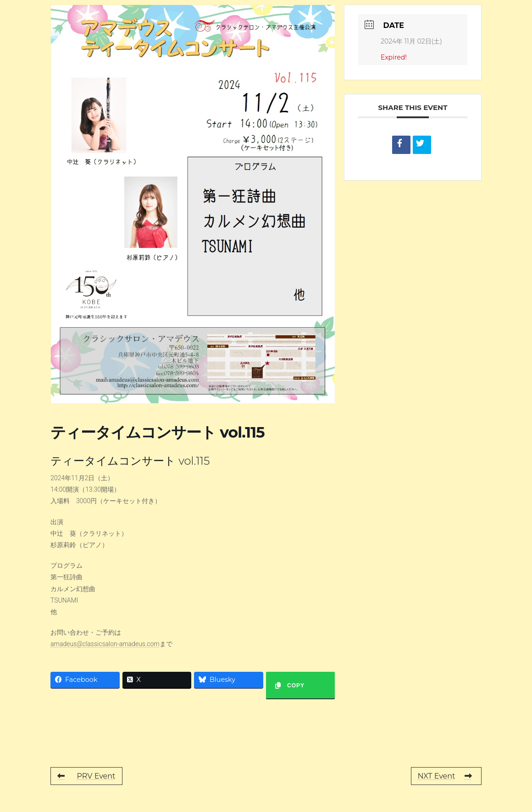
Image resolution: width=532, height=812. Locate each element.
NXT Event (445, 776)
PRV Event (86, 776)
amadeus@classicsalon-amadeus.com (105, 644)
